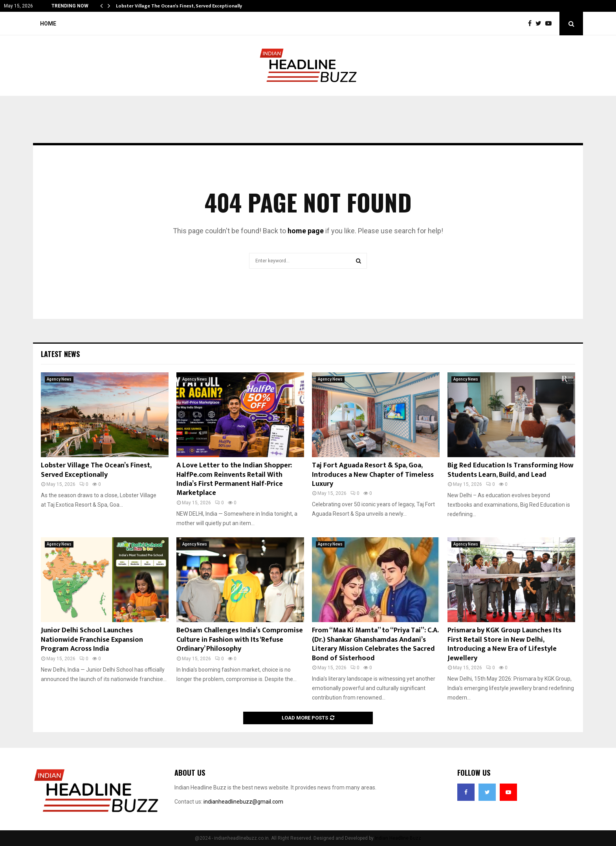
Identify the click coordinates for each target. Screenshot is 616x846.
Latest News (60, 354)
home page (306, 231)
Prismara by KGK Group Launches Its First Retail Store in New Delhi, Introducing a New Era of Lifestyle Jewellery (504, 644)
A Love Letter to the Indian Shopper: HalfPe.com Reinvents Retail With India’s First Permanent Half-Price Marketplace (234, 479)
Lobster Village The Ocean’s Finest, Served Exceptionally (179, 6)
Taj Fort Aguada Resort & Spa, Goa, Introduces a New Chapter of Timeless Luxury (373, 475)
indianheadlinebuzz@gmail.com (243, 802)
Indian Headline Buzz (398, 838)
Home (48, 24)
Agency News (59, 379)
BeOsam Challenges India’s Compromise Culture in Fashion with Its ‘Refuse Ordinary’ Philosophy (240, 640)
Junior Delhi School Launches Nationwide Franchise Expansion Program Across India (92, 640)
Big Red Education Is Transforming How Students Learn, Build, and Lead (511, 470)
